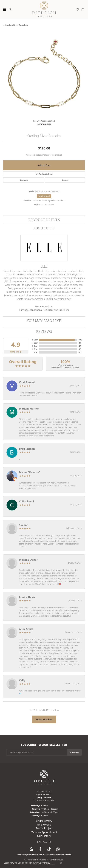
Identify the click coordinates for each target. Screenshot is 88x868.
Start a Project (44, 828)
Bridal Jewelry (44, 821)
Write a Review (44, 719)
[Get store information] (44, 801)
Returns (65, 180)
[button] (10, 9)
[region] (44, 76)
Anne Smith (26, 629)
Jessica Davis (27, 597)
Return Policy (22, 854)
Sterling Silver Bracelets (17, 25)
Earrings (24, 310)
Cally (22, 680)
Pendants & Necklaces (41, 310)
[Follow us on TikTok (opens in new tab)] (49, 849)
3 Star (35, 346)
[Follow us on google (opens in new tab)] (31, 849)
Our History (44, 836)
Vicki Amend (27, 382)
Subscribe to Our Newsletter (44, 745)
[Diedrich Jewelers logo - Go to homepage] (44, 9)
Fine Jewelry (44, 825)
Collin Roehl (26, 501)
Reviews (44, 331)
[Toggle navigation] (4, 9)
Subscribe (74, 752)
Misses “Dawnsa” (30, 472)
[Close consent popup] (61, 863)
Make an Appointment (44, 832)
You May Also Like (44, 321)
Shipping (24, 180)
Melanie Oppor (28, 560)
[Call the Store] (44, 798)
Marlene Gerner (29, 409)
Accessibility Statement (62, 854)
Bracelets (64, 310)
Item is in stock (44, 196)
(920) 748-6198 (44, 124)
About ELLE (44, 228)
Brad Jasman (27, 449)
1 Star (35, 352)
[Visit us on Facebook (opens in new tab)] (40, 849)
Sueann (24, 525)
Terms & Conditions (45, 854)
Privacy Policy (32, 854)
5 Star (35, 340)
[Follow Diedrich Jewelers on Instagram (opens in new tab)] (58, 849)
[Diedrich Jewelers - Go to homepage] (44, 777)
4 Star (35, 343)
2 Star (35, 349)
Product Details (44, 220)
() (80, 340)
